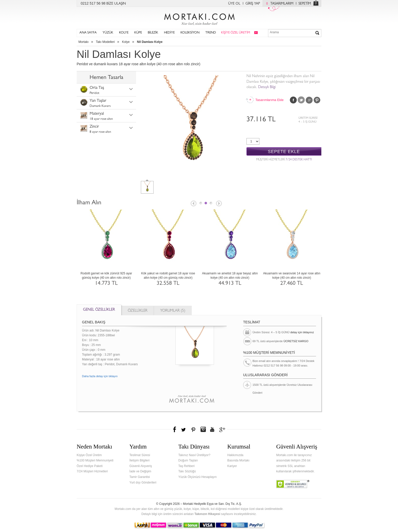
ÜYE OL (234, 4)
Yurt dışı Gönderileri (143, 483)
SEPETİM (305, 4)
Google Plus (309, 100)
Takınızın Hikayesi (207, 514)
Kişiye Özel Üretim (89, 455)
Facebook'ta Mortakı (175, 429)
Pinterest (317, 100)
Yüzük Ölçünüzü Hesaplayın (198, 477)
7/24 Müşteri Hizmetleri (92, 471)
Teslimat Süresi (140, 455)
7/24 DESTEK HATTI (299, 160)
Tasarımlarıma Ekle (269, 100)
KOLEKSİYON (190, 33)
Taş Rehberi (187, 466)
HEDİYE (169, 33)
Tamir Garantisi (140, 477)
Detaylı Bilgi (267, 87)
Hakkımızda (235, 455)
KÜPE (138, 33)
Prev (193, 204)
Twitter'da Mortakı (184, 429)
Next (219, 204)
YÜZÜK (108, 33)
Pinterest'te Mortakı (193, 429)
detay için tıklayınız (302, 332)
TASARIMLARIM (279, 4)
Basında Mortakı (238, 460)
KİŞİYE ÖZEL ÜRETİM (236, 33)
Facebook (293, 100)
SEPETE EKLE (284, 152)
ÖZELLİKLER (138, 311)
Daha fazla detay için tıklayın (100, 376)
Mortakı (84, 42)
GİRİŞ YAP (253, 4)
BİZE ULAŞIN (116, 4)
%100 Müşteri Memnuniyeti (95, 460)
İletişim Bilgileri (139, 460)
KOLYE (124, 33)
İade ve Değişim (140, 471)
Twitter (301, 100)
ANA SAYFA (88, 33)
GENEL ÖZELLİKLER (99, 310)
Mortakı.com (199, 18)
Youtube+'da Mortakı (212, 429)
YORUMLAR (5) (173, 311)
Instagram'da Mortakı (203, 429)
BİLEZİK (153, 33)
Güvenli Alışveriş (141, 466)
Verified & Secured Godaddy (293, 484)
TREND (211, 33)
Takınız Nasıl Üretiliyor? (194, 455)
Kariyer (232, 466)
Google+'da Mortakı (223, 429)
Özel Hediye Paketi (90, 466)
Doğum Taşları (188, 460)
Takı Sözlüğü (187, 471)
